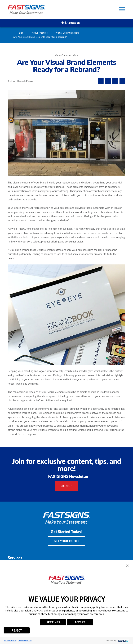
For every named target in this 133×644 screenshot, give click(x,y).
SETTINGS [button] (53, 622)
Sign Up (66, 486)
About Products (40, 33)
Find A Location (67, 23)
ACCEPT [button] (80, 622)
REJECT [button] (17, 630)
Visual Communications (68, 33)
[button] (127, 566)
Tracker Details (25, 641)
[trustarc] (123, 641)
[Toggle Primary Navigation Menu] (122, 9)
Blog (21, 33)
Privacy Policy (10, 641)
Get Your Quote (67, 541)
